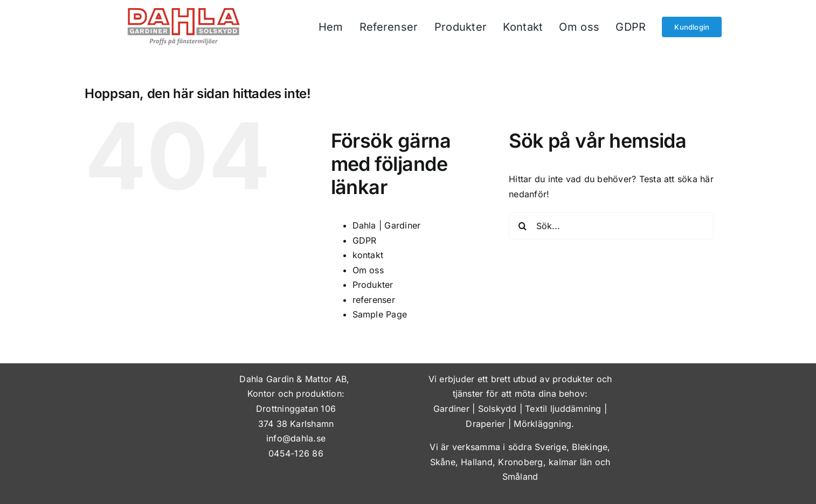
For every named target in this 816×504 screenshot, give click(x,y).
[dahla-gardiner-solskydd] (184, 12)
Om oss (368, 270)
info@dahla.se (296, 438)
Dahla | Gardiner (387, 225)
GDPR (365, 240)
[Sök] (522, 226)
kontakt (368, 255)
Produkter (373, 285)
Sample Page (380, 314)
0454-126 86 (296, 453)
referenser (374, 300)
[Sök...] (611, 226)
